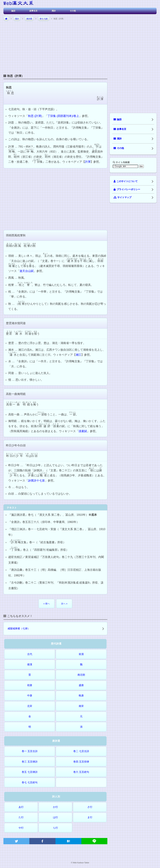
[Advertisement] (80, 45)
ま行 (90, 817)
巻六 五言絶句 (81, 772)
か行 (55, 807)
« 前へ (47, 604)
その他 (73, 11)
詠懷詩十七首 (36, 481)
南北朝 (81, 675)
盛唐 (81, 685)
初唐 (30, 685)
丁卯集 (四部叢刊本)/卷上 (63, 116)
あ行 (21, 807)
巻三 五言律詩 (30, 762)
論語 (13, 11)
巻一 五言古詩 (30, 751)
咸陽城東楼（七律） (19, 628)
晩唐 (81, 696)
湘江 (78, 355)
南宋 (81, 706)
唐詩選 (29, 19)
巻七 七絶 (44, 19)
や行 (21, 828)
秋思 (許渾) (35, 116)
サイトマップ (122, 197)
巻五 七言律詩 (30, 772)
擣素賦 (83, 431)
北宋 (30, 706)
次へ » (64, 604)
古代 (30, 654)
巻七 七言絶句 (30, 782)
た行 (21, 817)
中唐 (30, 696)
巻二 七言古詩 (81, 751)
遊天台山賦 (27, 271)
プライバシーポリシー (127, 189)
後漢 (30, 664)
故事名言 (33, 11)
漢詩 (54, 11)
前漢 (81, 654)
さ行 (90, 807)
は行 (55, 817)
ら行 (55, 828)
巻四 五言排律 (81, 762)
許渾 (88, 162)
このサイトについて (126, 181)
